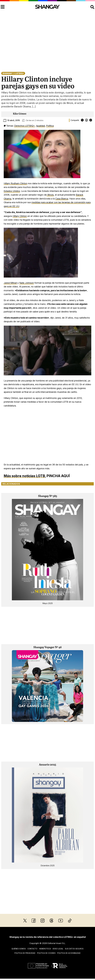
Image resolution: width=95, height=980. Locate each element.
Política (50, 126)
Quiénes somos (19, 949)
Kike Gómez (20, 114)
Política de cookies (46, 953)
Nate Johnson (27, 283)
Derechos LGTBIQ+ (24, 126)
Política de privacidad (25, 953)
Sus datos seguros (74, 949)
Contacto (32, 949)
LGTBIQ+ (19, 73)
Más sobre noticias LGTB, (25, 476)
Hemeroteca (45, 949)
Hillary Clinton (20, 216)
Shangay (8, 73)
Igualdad (40, 126)
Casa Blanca (62, 199)
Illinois (50, 195)
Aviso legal (58, 949)
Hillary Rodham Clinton (15, 183)
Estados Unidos (12, 191)
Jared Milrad (10, 283)
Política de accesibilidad (69, 953)
